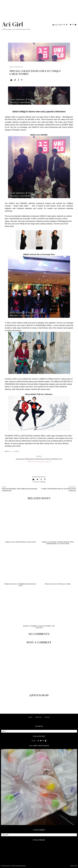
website (30, 462)
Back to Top (74, 866)
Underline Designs (21, 866)
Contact (47, 717)
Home (30, 717)
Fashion (42, 482)
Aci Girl (12, 24)
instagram (48, 462)
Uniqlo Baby (12, 451)
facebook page (38, 462)
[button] (55, 25)
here (19, 451)
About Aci (39, 717)
